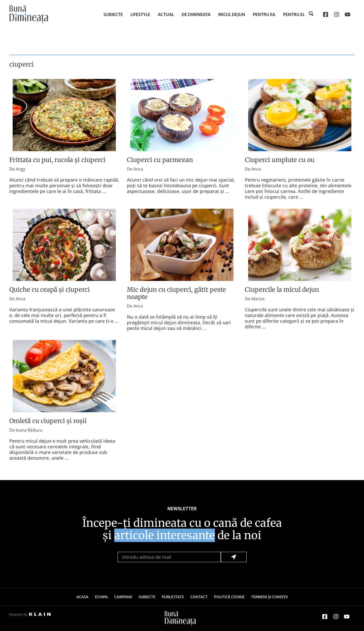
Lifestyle (140, 14)
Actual (166, 14)
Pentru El (294, 14)
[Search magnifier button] (311, 13)
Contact (199, 597)
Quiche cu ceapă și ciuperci (50, 290)
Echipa (101, 597)
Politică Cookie (229, 597)
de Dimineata (196, 14)
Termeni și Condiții (269, 597)
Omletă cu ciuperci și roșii (48, 421)
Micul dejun (232, 14)
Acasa (82, 597)
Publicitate (173, 597)
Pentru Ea (264, 14)
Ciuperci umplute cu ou (280, 160)
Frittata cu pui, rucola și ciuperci (57, 160)
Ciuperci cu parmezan (160, 160)
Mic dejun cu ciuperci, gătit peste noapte (176, 293)
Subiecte (113, 14)
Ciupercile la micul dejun (282, 290)
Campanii (123, 597)
